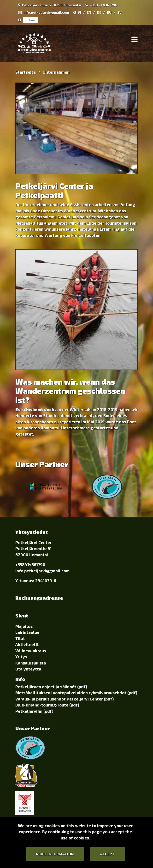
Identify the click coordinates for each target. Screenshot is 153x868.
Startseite (26, 72)
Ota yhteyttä (28, 669)
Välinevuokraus (31, 651)
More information (55, 854)
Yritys (21, 657)
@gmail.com (58, 571)
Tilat (20, 638)
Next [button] (141, 487)
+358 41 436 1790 (104, 5)
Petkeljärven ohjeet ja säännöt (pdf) (51, 687)
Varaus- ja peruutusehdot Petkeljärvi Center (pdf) (65, 699)
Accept (107, 854)
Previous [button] (12, 487)
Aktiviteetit (27, 644)
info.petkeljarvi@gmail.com (46, 12)
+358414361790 (30, 564)
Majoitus (24, 626)
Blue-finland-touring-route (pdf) (47, 705)
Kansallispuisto (31, 663)
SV (119, 12)
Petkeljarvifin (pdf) (34, 711)
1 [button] (73, 502)
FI (80, 12)
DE (99, 12)
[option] (46, 487)
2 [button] (80, 502)
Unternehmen (56, 72)
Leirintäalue (27, 632)
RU (109, 12)
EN (89, 12)
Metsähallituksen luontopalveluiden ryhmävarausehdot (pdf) (76, 693)
